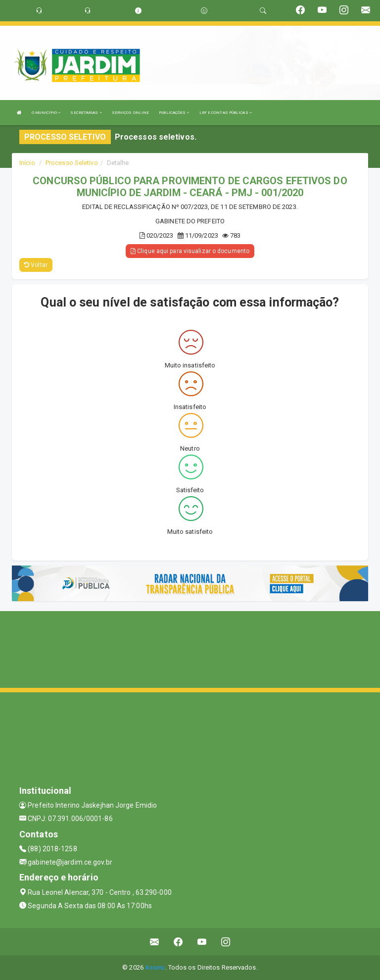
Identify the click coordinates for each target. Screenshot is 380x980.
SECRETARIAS (86, 113)
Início (27, 163)
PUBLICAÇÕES (174, 113)
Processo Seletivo (72, 163)
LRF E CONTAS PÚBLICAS (226, 113)
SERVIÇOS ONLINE (131, 113)
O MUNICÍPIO (46, 113)
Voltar (36, 265)
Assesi (155, 967)
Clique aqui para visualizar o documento (190, 251)
